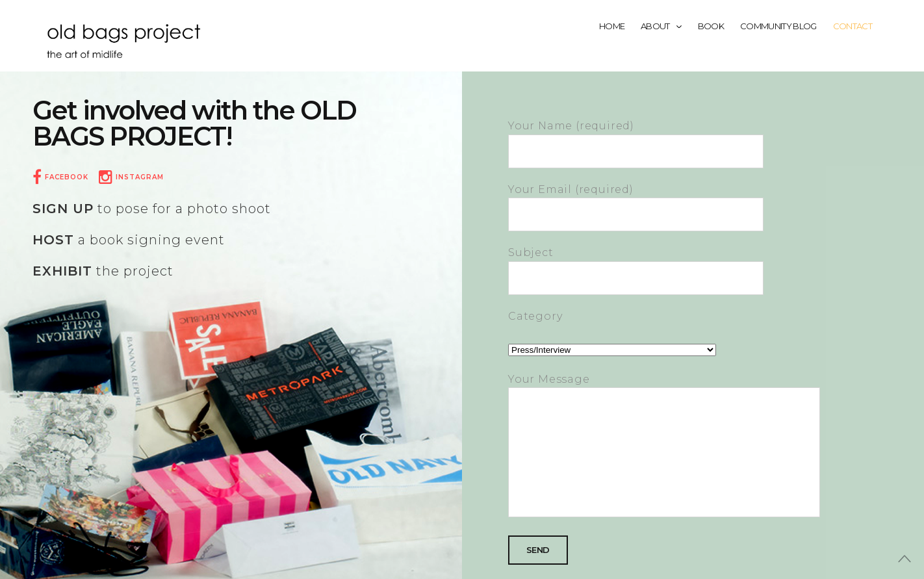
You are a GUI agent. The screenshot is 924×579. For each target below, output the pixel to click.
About (661, 26)
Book (711, 26)
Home (612, 26)
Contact (853, 26)
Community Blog (778, 26)
